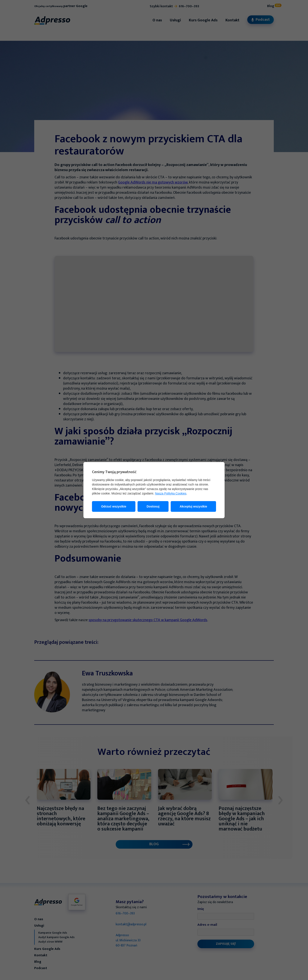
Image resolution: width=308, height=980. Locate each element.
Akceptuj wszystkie (193, 506)
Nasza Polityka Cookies (171, 493)
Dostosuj (153, 506)
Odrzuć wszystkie (114, 506)
